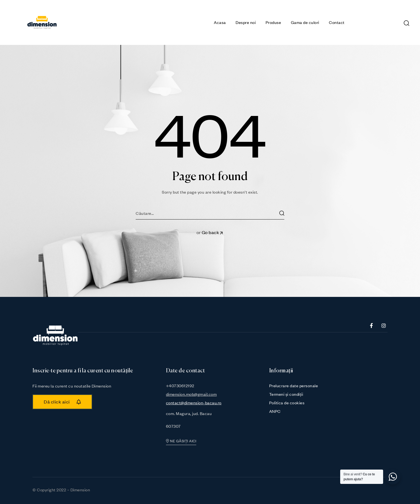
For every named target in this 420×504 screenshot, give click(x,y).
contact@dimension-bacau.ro (194, 403)
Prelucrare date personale (294, 386)
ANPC (275, 411)
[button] (62, 402)
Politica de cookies (287, 403)
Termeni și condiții (286, 394)
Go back (213, 232)
